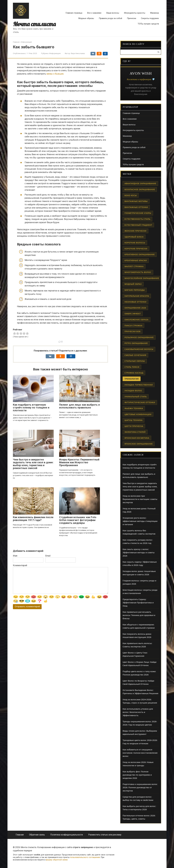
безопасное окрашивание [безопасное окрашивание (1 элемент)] (140, 189)
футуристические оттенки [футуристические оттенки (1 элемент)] (140, 402)
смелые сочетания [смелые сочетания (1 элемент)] (135, 355)
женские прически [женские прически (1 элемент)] (135, 231)
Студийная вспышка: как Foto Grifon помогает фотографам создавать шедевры (78, 520)
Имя (15, 556)
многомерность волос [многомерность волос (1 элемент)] (138, 272)
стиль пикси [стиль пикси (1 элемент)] (132, 367)
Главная (20, 835)
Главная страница (74, 13)
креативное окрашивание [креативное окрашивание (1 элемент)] (140, 254)
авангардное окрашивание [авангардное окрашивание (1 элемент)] (140, 183)
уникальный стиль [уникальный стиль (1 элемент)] (136, 397)
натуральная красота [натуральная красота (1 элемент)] (137, 296)
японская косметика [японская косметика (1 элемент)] (137, 438)
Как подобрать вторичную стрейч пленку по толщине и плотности (31, 408)
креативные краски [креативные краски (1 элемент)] (136, 260)
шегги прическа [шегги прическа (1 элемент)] (134, 426)
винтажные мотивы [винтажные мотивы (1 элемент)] (136, 201)
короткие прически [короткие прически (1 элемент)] (136, 249)
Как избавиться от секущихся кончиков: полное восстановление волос (140, 753)
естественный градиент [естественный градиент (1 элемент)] (138, 225)
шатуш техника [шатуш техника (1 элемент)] (133, 420)
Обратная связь (37, 835)
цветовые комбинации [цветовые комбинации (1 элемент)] (138, 414)
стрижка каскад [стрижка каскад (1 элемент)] (134, 373)
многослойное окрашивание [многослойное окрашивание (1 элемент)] (142, 278)
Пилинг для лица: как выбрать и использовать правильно (79, 406)
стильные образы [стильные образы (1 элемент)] (135, 361)
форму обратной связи (57, 860)
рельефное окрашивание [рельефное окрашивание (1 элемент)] (139, 337)
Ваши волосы (113, 13)
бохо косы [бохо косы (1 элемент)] (131, 195)
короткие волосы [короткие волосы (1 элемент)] (135, 243)
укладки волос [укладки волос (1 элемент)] (133, 391)
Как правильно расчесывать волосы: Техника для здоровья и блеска (139, 615)
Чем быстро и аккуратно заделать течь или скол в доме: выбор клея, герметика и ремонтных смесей (33, 464)
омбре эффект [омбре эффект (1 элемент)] (133, 314)
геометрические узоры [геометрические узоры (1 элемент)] (138, 213)
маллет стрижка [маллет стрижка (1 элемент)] (134, 266)
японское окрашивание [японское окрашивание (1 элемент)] (139, 444)
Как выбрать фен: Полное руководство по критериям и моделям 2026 (137, 775)
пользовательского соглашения (85, 857)
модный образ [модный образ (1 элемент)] (133, 284)
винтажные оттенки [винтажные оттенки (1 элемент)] (136, 207)
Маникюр (154, 13)
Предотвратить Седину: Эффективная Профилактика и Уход (138, 603)
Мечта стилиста (34, 24)
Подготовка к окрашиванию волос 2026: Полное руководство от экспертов (140, 787)
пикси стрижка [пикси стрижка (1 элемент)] (133, 326)
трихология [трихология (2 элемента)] (132, 379)
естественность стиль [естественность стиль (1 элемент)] (137, 219)
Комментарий (20, 565)
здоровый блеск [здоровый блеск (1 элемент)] (134, 237)
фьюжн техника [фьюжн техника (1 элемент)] (134, 408)
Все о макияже (94, 13)
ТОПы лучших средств (148, 24)
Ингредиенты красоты (135, 13)
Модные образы (86, 18)
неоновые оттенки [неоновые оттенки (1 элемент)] (135, 302)
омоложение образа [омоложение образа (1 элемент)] (136, 320)
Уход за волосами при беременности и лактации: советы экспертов (140, 499)
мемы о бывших (55, 74)
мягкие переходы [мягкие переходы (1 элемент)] (135, 290)
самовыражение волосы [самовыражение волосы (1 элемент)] (139, 349)
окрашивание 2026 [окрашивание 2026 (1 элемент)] (135, 308)
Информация (55, 53)
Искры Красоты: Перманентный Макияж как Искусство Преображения (79, 462)
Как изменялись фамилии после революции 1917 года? (33, 519)
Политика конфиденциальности (67, 835)
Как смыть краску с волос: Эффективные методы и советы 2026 (139, 552)
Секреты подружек (150, 18)
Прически (132, 18)
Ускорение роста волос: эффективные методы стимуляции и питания (140, 521)
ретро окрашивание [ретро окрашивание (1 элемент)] (136, 343)
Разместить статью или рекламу (105, 835)
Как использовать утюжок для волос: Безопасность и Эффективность (138, 712)
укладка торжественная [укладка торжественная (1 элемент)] (139, 385)
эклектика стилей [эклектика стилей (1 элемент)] (135, 432)
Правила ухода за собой (110, 18)
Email (48, 556)
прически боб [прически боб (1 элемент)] (133, 331)
